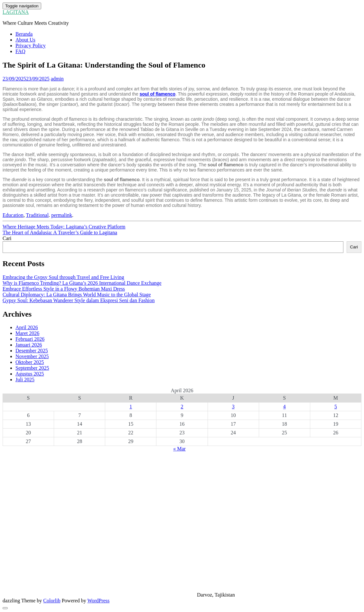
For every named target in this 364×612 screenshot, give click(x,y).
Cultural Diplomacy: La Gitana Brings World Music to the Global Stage (77, 295)
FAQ (20, 51)
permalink (62, 215)
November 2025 (32, 356)
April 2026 (27, 327)
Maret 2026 (27, 333)
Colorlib (52, 601)
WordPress (98, 601)
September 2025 (32, 368)
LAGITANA (16, 12)
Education (13, 215)
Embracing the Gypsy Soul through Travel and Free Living (63, 277)
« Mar (179, 449)
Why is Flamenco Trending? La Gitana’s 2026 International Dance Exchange (82, 283)
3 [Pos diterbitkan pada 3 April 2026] (233, 407)
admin (57, 79)
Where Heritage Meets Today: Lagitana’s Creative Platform (64, 227)
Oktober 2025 (30, 362)
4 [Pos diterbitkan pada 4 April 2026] (285, 407)
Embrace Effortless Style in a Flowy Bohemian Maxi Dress (64, 289)
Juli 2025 (25, 380)
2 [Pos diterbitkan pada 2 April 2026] (182, 407)
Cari (7, 238)
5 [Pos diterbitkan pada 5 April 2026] (336, 407)
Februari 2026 (30, 339)
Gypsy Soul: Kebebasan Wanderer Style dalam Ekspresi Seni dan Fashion (79, 300)
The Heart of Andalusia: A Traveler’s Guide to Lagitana (60, 232)
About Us (25, 40)
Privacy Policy (31, 46)
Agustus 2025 (30, 374)
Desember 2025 (32, 351)
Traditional (37, 215)
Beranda (24, 34)
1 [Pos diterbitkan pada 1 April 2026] (131, 407)
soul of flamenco (158, 94)
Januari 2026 (29, 345)
